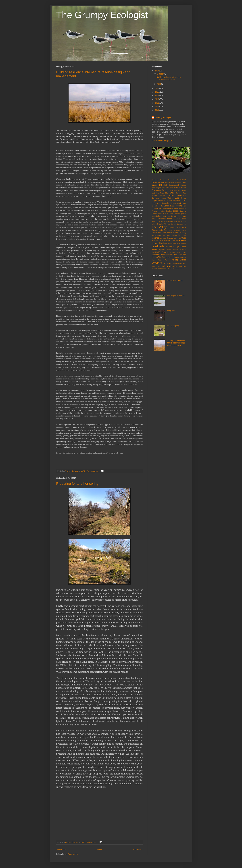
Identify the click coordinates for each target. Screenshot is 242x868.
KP (165, 224)
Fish (160, 208)
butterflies (155, 193)
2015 (157, 92)
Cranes (170, 198)
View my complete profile (162, 141)
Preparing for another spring (77, 484)
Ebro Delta (159, 206)
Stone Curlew (166, 255)
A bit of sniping (173, 326)
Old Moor (163, 238)
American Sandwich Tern (162, 180)
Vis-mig (175, 260)
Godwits (183, 211)
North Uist (161, 235)
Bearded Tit (169, 182)
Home (100, 850)
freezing (162, 211)
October (161, 74)
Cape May (164, 193)
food (176, 208)
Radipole (155, 243)
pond (173, 241)
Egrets (167, 206)
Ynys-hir (182, 269)
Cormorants (181, 196)
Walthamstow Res (179, 263)
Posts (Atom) (73, 854)
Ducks (183, 201)
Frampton (182, 208)
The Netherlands (165, 257)
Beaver (175, 182)
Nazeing (183, 233)
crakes (164, 198)
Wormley (176, 269)
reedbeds (158, 246)
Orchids (170, 238)
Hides (184, 219)
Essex (172, 206)
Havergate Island (165, 219)
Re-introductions (173, 243)
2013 (157, 99)
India (166, 222)
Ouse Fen (177, 238)
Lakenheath (181, 224)
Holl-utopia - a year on (176, 296)
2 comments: (92, 842)
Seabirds (165, 252)
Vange (167, 260)
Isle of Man (182, 222)
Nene (154, 235)
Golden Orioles (157, 214)
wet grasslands (169, 266)
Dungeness (156, 203)
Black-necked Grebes (177, 185)
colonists (171, 196)
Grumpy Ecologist (163, 118)
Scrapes (156, 252)
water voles (156, 266)
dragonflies (176, 201)
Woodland (160, 269)
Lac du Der (172, 224)
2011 (157, 106)
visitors (183, 260)
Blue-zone (170, 188)
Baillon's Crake (158, 182)
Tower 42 (183, 257)
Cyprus (183, 198)
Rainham (163, 243)
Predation (181, 240)
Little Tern (163, 230)
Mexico (154, 233)
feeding (179, 206)
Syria (174, 255)
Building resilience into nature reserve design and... (169, 78)
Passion (167, 241)
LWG (171, 230)
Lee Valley (159, 227)
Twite (154, 260)
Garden (169, 211)
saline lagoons (159, 249)
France (154, 211)
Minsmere (162, 233)
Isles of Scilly (157, 224)
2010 (157, 110)
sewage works (175, 252)
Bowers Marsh (180, 188)
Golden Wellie (168, 214)
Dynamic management (171, 203)
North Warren (172, 235)
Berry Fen (182, 182)
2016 (157, 88)
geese (176, 211)
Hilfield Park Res (158, 222)
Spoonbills (156, 255)
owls (161, 241)
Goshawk (177, 214)
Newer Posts (62, 850)
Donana (169, 201)
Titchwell (176, 257)
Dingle (154, 201)
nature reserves (173, 233)
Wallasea (168, 263)
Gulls (165, 216)
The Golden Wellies (175, 281)
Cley (184, 193)
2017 (157, 71)
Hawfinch (177, 219)
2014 (157, 96)
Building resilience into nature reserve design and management (176, 343)
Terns (180, 255)
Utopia (160, 260)
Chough (178, 193)
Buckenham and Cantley (177, 190)
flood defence (168, 208)
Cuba (177, 198)
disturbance (161, 201)
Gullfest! (159, 216)
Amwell (176, 180)
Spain (184, 252)
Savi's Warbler (173, 249)
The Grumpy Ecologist (102, 15)
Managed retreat (180, 230)
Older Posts (137, 850)
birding (155, 185)
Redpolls (183, 243)
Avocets (183, 180)
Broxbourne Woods (160, 190)
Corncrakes (156, 198)
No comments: (93, 471)
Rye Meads (181, 247)
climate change (159, 196)
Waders (157, 263)
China (172, 193)
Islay (176, 222)
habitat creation (174, 216)
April (159, 84)
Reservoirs (170, 247)
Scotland (183, 249)
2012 (157, 103)
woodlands (168, 269)
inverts (171, 221)
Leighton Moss (175, 227)
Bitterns (163, 185)
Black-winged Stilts (159, 188)
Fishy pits (171, 311)
